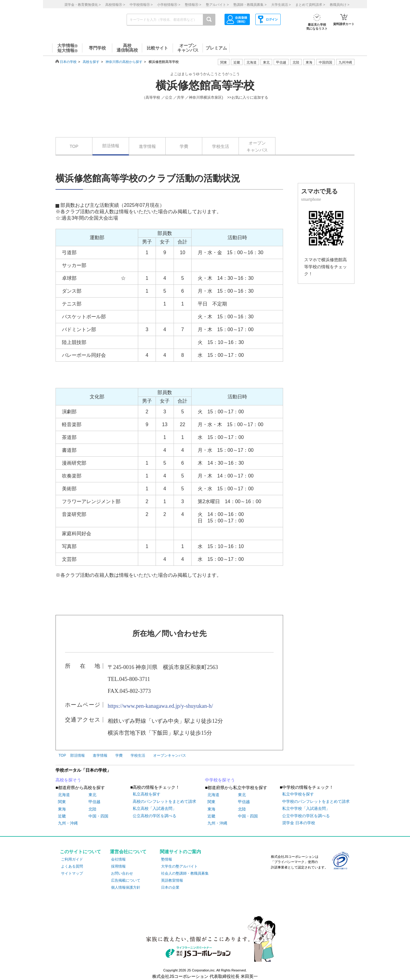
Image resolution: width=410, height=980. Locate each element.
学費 (184, 146)
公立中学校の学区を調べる (306, 816)
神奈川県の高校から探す (124, 62)
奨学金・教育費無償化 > (83, 5)
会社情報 (118, 859)
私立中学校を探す (298, 794)
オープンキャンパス (257, 146)
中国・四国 (98, 816)
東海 (62, 809)
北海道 (252, 62)
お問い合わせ (122, 873)
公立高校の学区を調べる (155, 816)
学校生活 (221, 146)
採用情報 (118, 866)
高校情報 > (115, 5)
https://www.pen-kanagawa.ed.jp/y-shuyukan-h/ (160, 706)
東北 (92, 795)
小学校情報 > (169, 5)
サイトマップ (72, 873)
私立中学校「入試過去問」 (306, 808)
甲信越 (94, 802)
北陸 (92, 809)
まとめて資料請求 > (310, 5)
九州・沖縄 (68, 823)
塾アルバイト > (217, 5)
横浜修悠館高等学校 (205, 86)
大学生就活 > (281, 5)
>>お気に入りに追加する (248, 97)
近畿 (62, 816)
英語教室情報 (172, 880)
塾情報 (167, 859)
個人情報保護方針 (126, 887)
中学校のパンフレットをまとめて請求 (316, 801)
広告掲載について (126, 880)
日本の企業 (170, 887)
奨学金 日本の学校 (299, 823)
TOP (74, 146)
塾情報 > (193, 5)
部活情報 (111, 146)
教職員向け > (340, 5)
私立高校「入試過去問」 (155, 808)
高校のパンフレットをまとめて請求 (164, 801)
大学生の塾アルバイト (179, 866)
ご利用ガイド (72, 859)
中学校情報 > (141, 5)
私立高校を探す (147, 794)
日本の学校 (68, 62)
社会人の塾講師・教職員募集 (185, 873)
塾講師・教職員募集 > (250, 5)
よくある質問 (72, 866)
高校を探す (91, 62)
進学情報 (147, 146)
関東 (62, 802)
